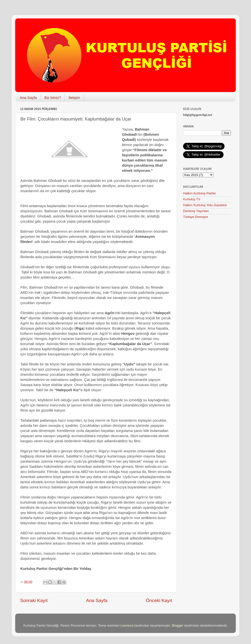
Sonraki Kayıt (34, 600)
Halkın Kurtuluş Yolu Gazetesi (205, 205)
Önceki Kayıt (159, 600)
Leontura (127, 625)
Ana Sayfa (28, 98)
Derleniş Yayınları (196, 211)
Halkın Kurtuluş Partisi (199, 193)
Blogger (178, 625)
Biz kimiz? (53, 98)
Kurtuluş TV (192, 199)
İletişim (74, 98)
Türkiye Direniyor (196, 217)
